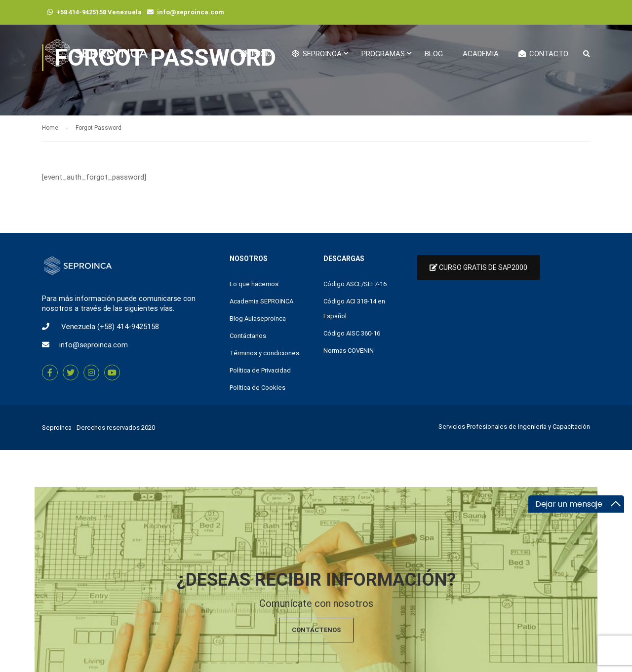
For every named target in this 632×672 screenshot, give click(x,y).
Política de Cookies (257, 388)
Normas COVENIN (349, 351)
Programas (383, 54)
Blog (434, 54)
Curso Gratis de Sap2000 (478, 267)
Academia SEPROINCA (261, 301)
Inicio (256, 54)
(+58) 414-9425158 (128, 327)
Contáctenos (316, 630)
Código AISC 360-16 (352, 333)
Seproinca (57, 428)
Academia (481, 54)
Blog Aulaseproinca (258, 318)
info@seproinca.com (191, 12)
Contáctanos (248, 336)
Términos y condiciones (264, 353)
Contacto (543, 54)
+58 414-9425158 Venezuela (99, 12)
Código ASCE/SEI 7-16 (355, 284)
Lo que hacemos (254, 284)
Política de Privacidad (260, 370)
